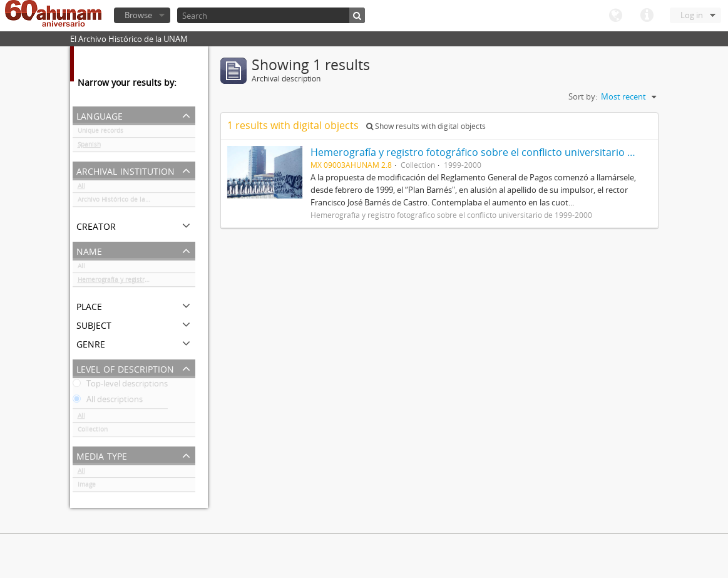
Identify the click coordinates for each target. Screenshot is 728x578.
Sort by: (583, 96)
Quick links (647, 16)
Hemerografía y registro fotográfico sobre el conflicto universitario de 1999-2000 (136, 282)
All (81, 188)
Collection (93, 431)
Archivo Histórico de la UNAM (122, 202)
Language (615, 16)
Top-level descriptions (120, 386)
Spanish (89, 147)
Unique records (100, 133)
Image (87, 487)
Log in (692, 15)
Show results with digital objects (426, 126)
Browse (138, 15)
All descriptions (108, 401)
